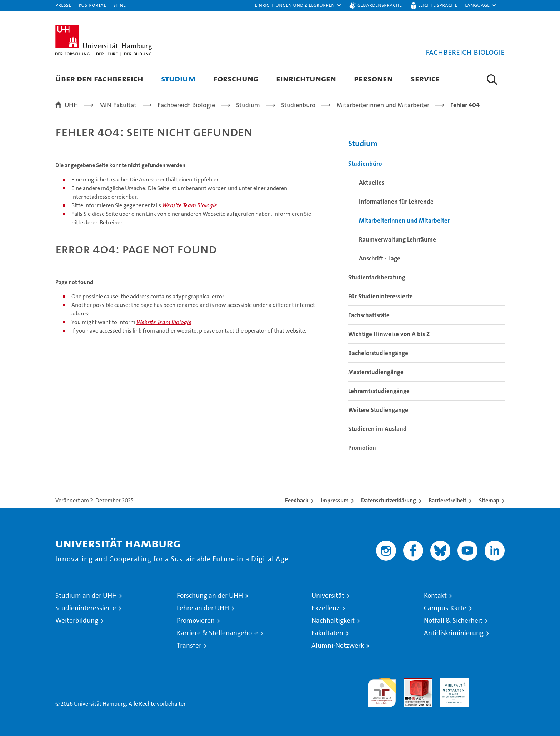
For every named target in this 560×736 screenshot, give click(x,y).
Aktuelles (372, 183)
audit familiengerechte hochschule (382, 690)
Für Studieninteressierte (381, 296)
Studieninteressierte (86, 608)
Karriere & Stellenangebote (217, 633)
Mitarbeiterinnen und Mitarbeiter (404, 220)
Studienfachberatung (377, 277)
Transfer (189, 645)
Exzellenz (326, 608)
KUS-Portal (92, 5)
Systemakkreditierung (490, 682)
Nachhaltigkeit (333, 620)
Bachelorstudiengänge (378, 353)
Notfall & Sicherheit (453, 620)
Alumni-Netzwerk (338, 645)
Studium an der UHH (86, 595)
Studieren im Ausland (377, 429)
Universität (328, 595)
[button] (298, 5)
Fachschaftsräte (369, 315)
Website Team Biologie (190, 205)
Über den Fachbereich (99, 78)
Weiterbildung (77, 620)
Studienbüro (365, 164)
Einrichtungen (306, 78)
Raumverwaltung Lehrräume (397, 239)
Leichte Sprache (438, 5)
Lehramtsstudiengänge (379, 391)
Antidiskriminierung (454, 633)
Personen (373, 78)
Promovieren (196, 620)
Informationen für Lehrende (396, 202)
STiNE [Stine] (119, 5)
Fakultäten (327, 633)
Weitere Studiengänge (378, 410)
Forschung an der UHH (210, 595)
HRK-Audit (452, 682)
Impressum (335, 500)
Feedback (297, 500)
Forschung (236, 78)
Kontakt (435, 595)
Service (425, 78)
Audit (410, 682)
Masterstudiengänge (376, 372)
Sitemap (489, 500)
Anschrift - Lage (380, 258)
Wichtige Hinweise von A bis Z (389, 334)
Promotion (362, 448)
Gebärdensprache (379, 5)
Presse (63, 5)
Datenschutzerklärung (389, 500)
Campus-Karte (445, 608)
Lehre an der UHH (203, 608)
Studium (178, 78)
